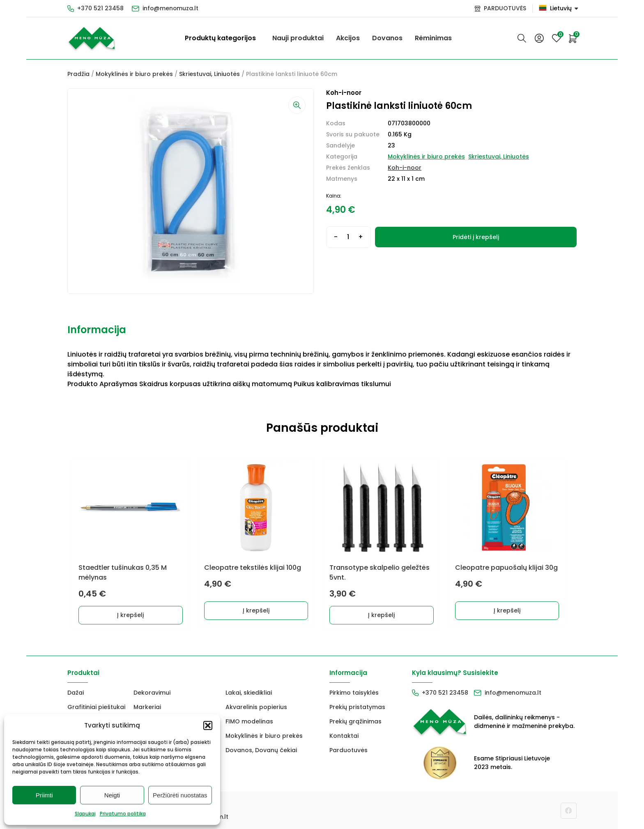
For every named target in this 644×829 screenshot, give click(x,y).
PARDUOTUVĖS (505, 8)
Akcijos (348, 38)
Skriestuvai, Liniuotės (209, 74)
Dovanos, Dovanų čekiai (261, 750)
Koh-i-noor (405, 168)
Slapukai (85, 814)
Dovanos (387, 38)
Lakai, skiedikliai (249, 692)
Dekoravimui (152, 692)
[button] (208, 725)
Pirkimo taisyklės (354, 692)
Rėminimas (433, 38)
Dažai (76, 692)
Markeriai (147, 707)
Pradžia (78, 74)
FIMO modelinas (249, 721)
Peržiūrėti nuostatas (180, 795)
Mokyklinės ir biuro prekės (134, 74)
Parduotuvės (348, 750)
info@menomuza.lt (171, 8)
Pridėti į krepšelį (476, 237)
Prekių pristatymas (357, 707)
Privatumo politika (123, 814)
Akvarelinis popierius (256, 707)
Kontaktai (344, 735)
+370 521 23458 (100, 8)
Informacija (97, 330)
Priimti (44, 795)
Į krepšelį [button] (131, 615)
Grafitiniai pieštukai (96, 707)
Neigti (112, 795)
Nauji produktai (298, 38)
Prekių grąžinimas (355, 721)
